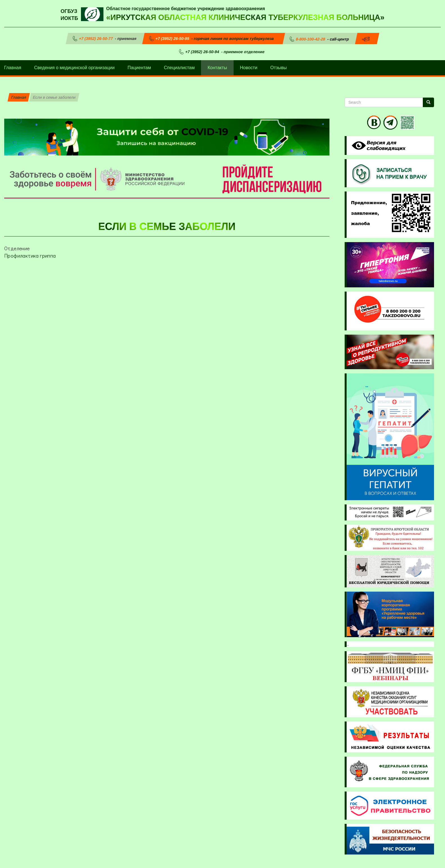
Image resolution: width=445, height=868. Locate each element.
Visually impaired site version (378, 146)
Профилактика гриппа (30, 256)
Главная (19, 97)
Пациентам (139, 68)
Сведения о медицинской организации (74, 68)
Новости (249, 68)
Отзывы (279, 68)
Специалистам (179, 68)
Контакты (217, 68)
